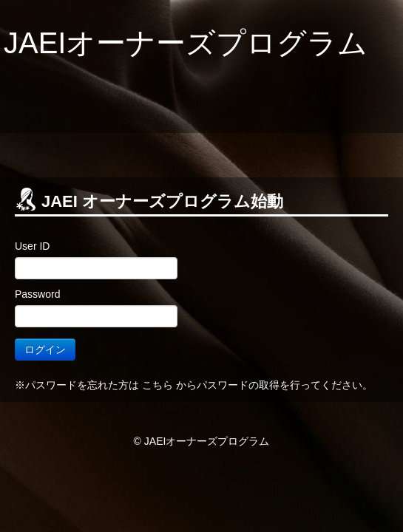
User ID (32, 246)
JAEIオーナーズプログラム (186, 43)
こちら (158, 385)
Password (37, 294)
